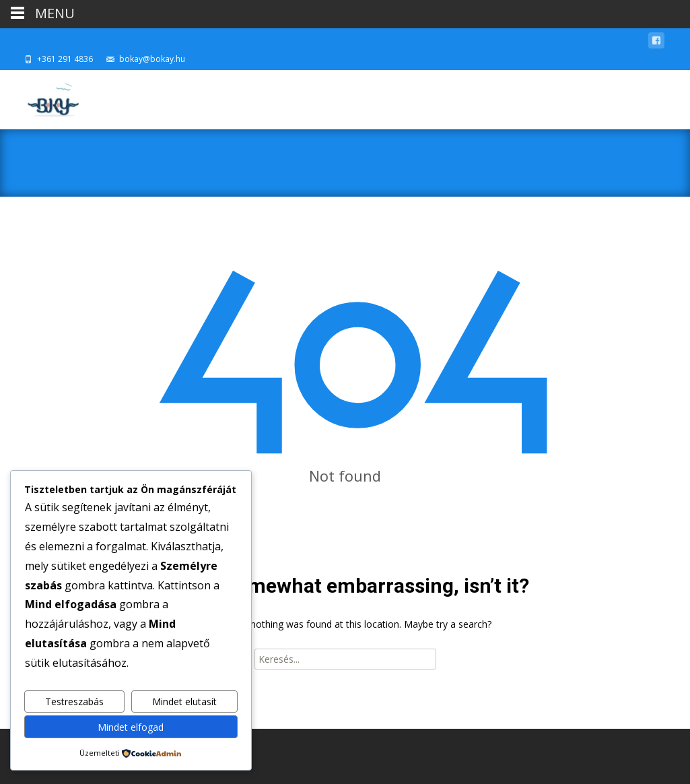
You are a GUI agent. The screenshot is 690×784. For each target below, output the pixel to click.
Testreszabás (74, 701)
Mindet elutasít (184, 701)
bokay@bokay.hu (152, 59)
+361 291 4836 (65, 59)
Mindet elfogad (131, 727)
